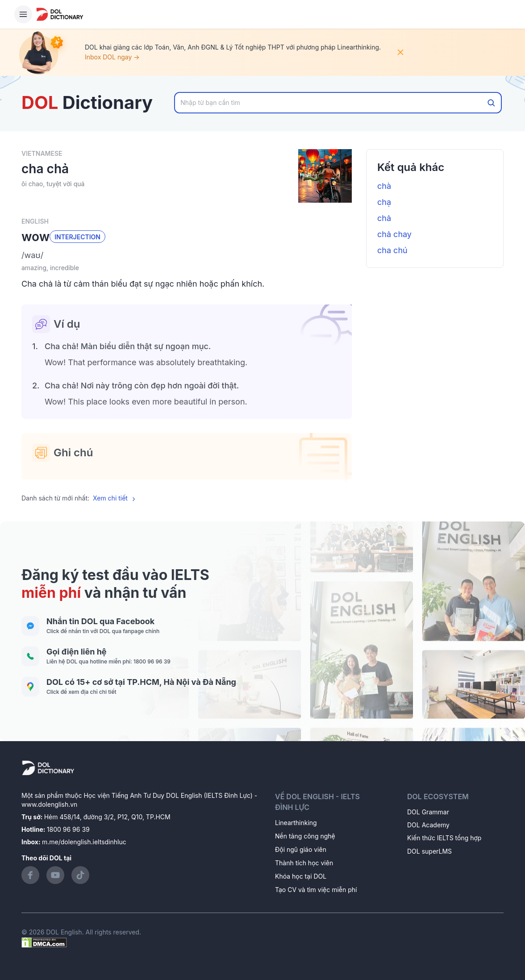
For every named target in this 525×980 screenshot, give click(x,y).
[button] (187, 255)
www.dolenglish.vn (49, 804)
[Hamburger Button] (23, 14)
